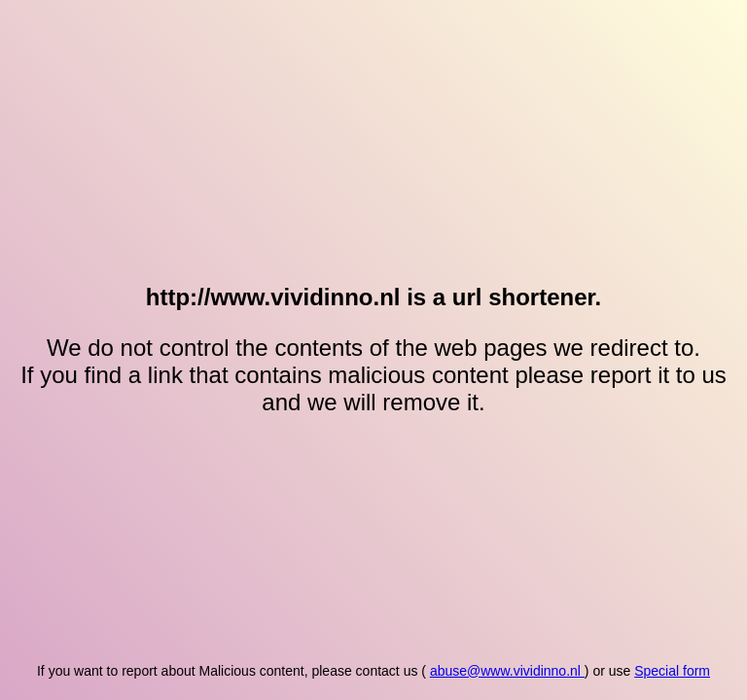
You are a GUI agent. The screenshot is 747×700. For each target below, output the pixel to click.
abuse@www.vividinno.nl (507, 671)
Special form (672, 671)
